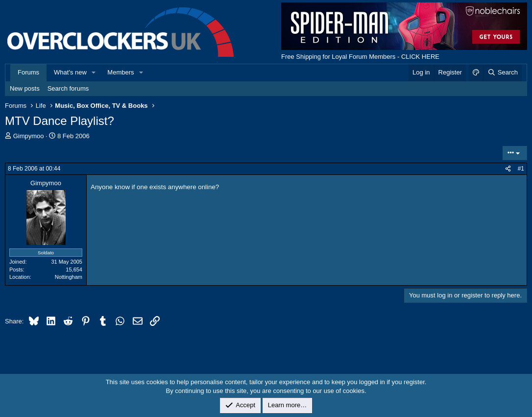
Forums (28, 72)
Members (121, 72)
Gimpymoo (29, 136)
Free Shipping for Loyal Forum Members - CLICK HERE (360, 57)
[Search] (502, 73)
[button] (94, 73)
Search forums (68, 88)
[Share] (508, 169)
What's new (70, 72)
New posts (25, 88)
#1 (521, 169)
